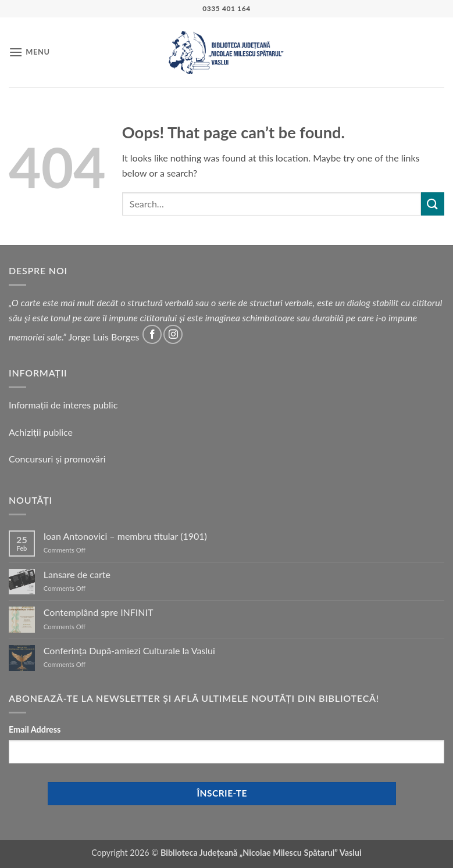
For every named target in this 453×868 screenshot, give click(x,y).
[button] (29, 52)
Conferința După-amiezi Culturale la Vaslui (129, 650)
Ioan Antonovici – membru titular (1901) (125, 536)
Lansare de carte (77, 574)
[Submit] (433, 204)
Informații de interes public (63, 405)
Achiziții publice (41, 432)
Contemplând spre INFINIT (99, 612)
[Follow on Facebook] (152, 334)
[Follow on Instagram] (173, 334)
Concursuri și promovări (57, 459)
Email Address (35, 729)
